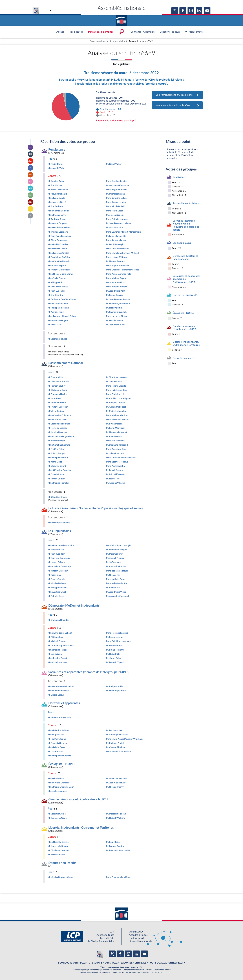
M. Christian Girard (57, 466)
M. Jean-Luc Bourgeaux (59, 558)
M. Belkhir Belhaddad (58, 190)
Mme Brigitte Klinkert (116, 190)
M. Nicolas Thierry (115, 787)
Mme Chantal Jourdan (58, 691)
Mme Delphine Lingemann (119, 641)
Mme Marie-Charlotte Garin (61, 787)
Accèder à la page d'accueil (122, 19)
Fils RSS (149, 970)
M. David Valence (114, 321)
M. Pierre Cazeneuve (57, 240)
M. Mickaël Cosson (57, 641)
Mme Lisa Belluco (56, 779)
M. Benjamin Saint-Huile (118, 850)
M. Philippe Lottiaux (116, 403)
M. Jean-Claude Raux (116, 783)
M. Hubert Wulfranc (116, 818)
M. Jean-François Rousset (118, 299)
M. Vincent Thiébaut (116, 747)
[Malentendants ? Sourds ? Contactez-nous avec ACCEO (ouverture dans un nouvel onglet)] (99, 954)
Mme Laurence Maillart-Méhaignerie (123, 232)
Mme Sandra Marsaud (117, 240)
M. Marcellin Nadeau (116, 814)
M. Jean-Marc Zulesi (116, 325)
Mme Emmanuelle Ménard (119, 877)
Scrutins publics (117, 41)
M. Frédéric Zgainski (116, 662)
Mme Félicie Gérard (57, 747)
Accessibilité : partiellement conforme (105, 970)
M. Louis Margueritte (116, 236)
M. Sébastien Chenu (57, 497)
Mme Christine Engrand (59, 445)
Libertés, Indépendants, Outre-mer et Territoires (81, 828)
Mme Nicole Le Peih (116, 206)
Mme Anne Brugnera (58, 223)
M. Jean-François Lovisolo (118, 223)
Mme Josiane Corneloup (59, 566)
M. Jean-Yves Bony (57, 554)
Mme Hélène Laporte (116, 386)
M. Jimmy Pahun (114, 658)
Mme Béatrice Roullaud (117, 462)
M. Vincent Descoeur (58, 571)
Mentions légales (79, 970)
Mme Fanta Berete (56, 198)
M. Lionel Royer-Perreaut (118, 304)
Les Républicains (60, 531)
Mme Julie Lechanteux (117, 390)
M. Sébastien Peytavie (117, 779)
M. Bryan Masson (114, 424)
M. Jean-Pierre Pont (116, 291)
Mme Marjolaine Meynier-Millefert (123, 253)
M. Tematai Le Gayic (57, 818)
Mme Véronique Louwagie (119, 546)
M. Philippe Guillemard (59, 308)
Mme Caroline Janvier (116, 181)
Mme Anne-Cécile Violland (119, 752)
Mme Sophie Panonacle (117, 266)
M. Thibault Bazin (56, 550)
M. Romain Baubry (57, 386)
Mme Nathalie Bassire (58, 842)
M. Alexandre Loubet (116, 407)
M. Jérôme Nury (114, 562)
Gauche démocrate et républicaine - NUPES (78, 799)
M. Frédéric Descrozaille (59, 270)
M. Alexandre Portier (116, 566)
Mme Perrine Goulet (57, 658)
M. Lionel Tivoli (113, 479)
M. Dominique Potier (116, 691)
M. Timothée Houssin (116, 377)
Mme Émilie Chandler (58, 244)
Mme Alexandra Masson (118, 420)
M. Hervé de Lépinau (57, 428)
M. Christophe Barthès (58, 382)
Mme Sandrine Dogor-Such (61, 437)
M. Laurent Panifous (116, 846)
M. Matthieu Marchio (116, 411)
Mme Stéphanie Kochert (59, 756)
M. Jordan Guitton (56, 479)
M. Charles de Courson (58, 850)
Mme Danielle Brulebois (59, 228)
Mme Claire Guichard (58, 304)
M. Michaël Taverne (115, 474)
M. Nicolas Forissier (57, 583)
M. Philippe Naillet (115, 686)
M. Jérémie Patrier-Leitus (60, 718)
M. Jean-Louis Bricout (58, 846)
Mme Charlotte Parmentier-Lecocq (123, 270)
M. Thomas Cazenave (58, 232)
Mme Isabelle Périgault (117, 571)
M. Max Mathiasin (56, 855)
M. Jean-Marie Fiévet (58, 287)
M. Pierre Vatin (113, 588)
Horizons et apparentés (64, 703)
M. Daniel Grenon (56, 474)
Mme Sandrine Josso (58, 662)
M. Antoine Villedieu (116, 483)
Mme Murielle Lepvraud (59, 523)
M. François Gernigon (58, 743)
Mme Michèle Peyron (116, 278)
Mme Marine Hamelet (58, 483)
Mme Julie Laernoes (57, 791)
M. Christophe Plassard (117, 735)
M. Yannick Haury (56, 312)
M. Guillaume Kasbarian (117, 185)
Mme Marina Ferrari (57, 650)
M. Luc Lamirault (114, 730)
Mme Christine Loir (115, 394)
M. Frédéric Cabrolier (58, 407)
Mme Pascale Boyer (57, 215)
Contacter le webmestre (134, 970)
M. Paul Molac (113, 842)
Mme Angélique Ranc (116, 449)
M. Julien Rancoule (115, 453)
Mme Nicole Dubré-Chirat (60, 274)
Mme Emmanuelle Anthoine (61, 546)
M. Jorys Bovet (55, 398)
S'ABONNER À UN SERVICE (134, 963)
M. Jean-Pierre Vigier (116, 592)
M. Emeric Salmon (115, 470)
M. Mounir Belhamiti (58, 194)
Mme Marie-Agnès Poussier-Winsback (125, 739)
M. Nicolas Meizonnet (117, 432)
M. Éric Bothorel (55, 206)
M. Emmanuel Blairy (57, 394)
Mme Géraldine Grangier (59, 470)
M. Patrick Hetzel (56, 596)
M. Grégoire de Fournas (59, 424)
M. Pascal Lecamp (115, 637)
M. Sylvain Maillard (115, 228)
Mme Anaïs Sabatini (116, 466)
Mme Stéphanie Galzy (58, 458)
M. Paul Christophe (57, 739)
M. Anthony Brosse (57, 219)
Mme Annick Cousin (57, 420)
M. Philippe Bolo (56, 637)
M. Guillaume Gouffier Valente (62, 299)
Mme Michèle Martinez (117, 415)
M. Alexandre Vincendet (118, 596)
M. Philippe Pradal (115, 743)
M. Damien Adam (56, 181)
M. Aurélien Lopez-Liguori (118, 398)
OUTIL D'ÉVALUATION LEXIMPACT (167, 963)
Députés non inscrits (62, 863)
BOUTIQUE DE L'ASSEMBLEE (72, 963)
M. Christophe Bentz (57, 390)
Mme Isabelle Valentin (116, 583)
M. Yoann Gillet (55, 462)
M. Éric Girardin (55, 295)
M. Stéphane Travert (57, 339)
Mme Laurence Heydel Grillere (62, 316)
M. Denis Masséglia (115, 244)
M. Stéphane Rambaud (117, 445)
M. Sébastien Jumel (57, 814)
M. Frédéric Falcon (56, 449)
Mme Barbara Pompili (117, 287)
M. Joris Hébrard (114, 382)
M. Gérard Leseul (56, 695)
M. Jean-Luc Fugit (56, 291)
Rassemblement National (66, 363)
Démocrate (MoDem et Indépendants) (74, 606)
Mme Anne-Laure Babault (60, 633)
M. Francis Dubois (56, 579)
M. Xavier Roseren (115, 295)
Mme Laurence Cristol (58, 253)
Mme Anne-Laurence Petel (119, 274)
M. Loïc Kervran (55, 752)
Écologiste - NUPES (62, 764)
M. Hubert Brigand (57, 562)
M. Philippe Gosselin (57, 588)
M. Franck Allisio (56, 377)
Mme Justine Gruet (57, 592)
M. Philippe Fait (55, 282)
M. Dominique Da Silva (59, 257)
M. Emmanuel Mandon (59, 620)
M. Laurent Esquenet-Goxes (61, 646)
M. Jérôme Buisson (57, 403)
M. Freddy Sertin (114, 308)
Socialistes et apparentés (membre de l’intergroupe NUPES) (89, 672)
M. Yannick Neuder (115, 558)
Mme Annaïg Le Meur (116, 202)
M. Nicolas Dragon (57, 441)
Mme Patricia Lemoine (117, 219)
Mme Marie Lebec (115, 211)
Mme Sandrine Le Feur (117, 198)
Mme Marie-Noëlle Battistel (61, 686)
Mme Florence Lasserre (117, 633)
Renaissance (57, 150)
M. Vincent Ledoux (115, 215)
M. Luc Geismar (55, 654)
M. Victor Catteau (56, 411)
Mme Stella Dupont (57, 278)
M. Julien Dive (54, 575)
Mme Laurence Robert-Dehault (121, 458)
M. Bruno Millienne (115, 650)
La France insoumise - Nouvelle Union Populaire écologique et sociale (96, 508)
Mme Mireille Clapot (57, 249)
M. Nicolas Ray (113, 575)
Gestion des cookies (163, 970)
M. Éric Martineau (115, 646)
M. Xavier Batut (55, 164)
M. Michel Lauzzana (115, 194)
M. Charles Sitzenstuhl (117, 312)
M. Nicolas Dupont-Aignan (61, 877)
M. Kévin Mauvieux (115, 428)
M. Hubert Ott (113, 654)
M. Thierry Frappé (56, 453)
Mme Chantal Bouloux (58, 211)
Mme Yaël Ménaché (115, 441)
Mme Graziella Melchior (117, 249)
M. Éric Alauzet (55, 185)
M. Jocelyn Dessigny (57, 432)
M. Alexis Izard (55, 325)
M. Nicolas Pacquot (115, 261)
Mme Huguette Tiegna (117, 316)
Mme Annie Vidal (56, 168)
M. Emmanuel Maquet (117, 550)
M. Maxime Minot (115, 554)
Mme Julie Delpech (57, 266)
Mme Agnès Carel (56, 735)
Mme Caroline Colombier (60, 415)
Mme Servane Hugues (58, 321)
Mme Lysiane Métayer (117, 257)
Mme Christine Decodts (59, 261)
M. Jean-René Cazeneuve (60, 236)
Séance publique (98, 41)
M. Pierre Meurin (114, 437)
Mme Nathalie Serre (116, 579)
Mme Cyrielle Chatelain (59, 783)
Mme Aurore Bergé (57, 202)
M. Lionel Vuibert (114, 164)
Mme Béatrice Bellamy (58, 730)
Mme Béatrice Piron (116, 282)
